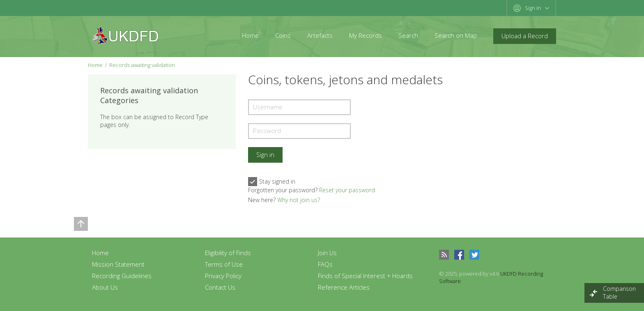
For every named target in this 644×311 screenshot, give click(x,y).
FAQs (325, 264)
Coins (283, 35)
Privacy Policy (223, 276)
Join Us (327, 253)
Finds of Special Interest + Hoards (365, 276)
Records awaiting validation (142, 65)
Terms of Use (224, 264)
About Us (105, 287)
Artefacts (320, 35)
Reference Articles (344, 287)
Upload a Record (525, 36)
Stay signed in (272, 182)
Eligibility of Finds (228, 253)
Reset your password (347, 190)
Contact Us (220, 287)
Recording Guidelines (122, 276)
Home (250, 35)
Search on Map (456, 35)
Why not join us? (299, 200)
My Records (366, 35)
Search (408, 35)
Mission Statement (118, 264)
